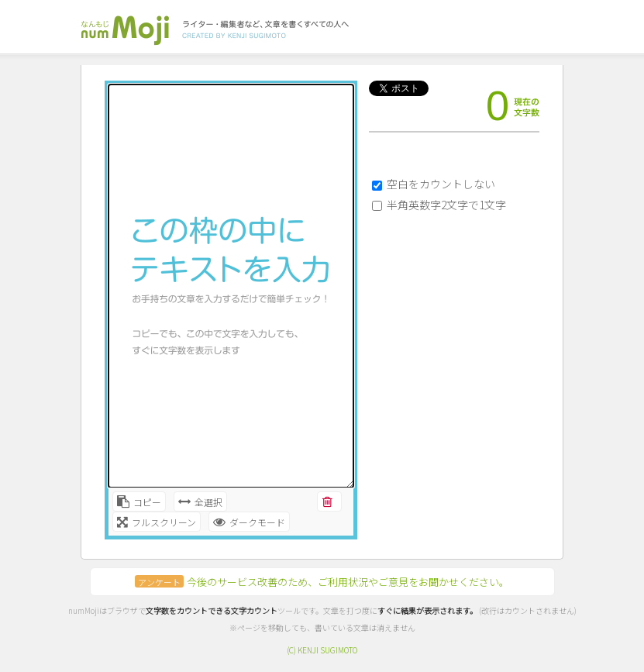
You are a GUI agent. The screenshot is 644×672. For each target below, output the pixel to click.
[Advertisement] (446, 298)
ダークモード (249, 522)
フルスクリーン (157, 522)
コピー (139, 502)
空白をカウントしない (441, 184)
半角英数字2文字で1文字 (446, 205)
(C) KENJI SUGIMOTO (322, 650)
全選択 (200, 502)
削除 (328, 503)
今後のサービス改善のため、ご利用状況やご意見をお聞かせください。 (322, 582)
